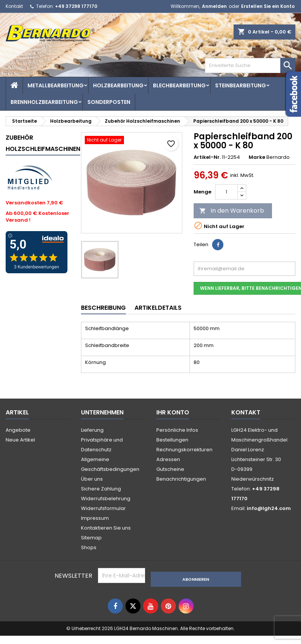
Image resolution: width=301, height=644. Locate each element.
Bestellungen (172, 440)
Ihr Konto (173, 412)
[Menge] (226, 192)
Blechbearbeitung (179, 85)
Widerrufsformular (103, 508)
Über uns (92, 479)
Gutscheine (170, 469)
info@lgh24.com (269, 508)
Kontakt (14, 6)
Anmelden (214, 6)
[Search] (250, 65)
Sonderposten (109, 102)
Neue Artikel (20, 440)
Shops (89, 547)
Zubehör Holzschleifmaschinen (43, 143)
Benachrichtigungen (181, 479)
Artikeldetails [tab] (158, 308)
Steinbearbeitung (241, 85)
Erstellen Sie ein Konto (268, 6)
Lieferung (92, 430)
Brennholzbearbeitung (44, 102)
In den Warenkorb (232, 211)
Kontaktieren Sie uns (106, 528)
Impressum (95, 518)
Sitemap (91, 538)
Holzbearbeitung (118, 85)
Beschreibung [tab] (103, 308)
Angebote (18, 430)
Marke (257, 157)
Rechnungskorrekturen (184, 450)
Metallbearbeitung (56, 85)
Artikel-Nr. (207, 157)
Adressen (168, 459)
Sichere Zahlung (101, 489)
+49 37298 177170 (76, 6)
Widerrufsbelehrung (106, 499)
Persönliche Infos (177, 430)
